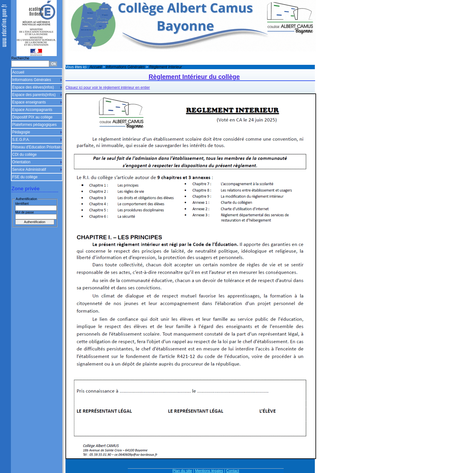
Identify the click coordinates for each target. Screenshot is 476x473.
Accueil (18, 72)
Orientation (21, 162)
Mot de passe (25, 212)
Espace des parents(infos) (34, 95)
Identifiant (22, 204)
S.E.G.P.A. (21, 140)
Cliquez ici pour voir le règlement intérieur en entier (108, 88)
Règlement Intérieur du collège (194, 77)
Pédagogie (21, 132)
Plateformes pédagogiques (34, 125)
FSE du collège (25, 177)
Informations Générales (32, 80)
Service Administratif (29, 170)
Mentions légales (209, 471)
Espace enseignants (29, 102)
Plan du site (182, 471)
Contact (233, 471)
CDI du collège (24, 155)
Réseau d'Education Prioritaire (37, 147)
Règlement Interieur (165, 67)
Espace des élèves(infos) (33, 87)
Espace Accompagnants (32, 110)
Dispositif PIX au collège (32, 117)
